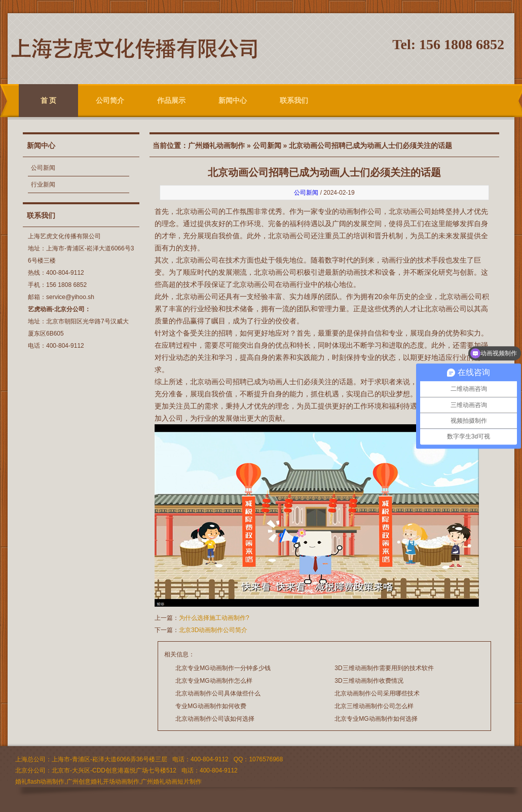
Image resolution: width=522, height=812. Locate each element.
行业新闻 (43, 184)
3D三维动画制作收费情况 (369, 681)
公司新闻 (43, 168)
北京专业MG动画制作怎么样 (214, 681)
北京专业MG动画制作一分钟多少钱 (223, 668)
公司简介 (110, 100)
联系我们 (294, 100)
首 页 (49, 100)
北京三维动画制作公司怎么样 (374, 706)
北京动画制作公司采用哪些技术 (377, 693)
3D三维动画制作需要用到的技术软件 (384, 668)
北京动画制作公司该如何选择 (215, 719)
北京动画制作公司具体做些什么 (218, 693)
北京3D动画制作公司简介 (213, 630)
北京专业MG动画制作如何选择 (376, 719)
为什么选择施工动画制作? (214, 618)
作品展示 (171, 100)
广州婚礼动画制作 (216, 145)
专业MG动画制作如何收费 (211, 706)
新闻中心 (233, 100)
